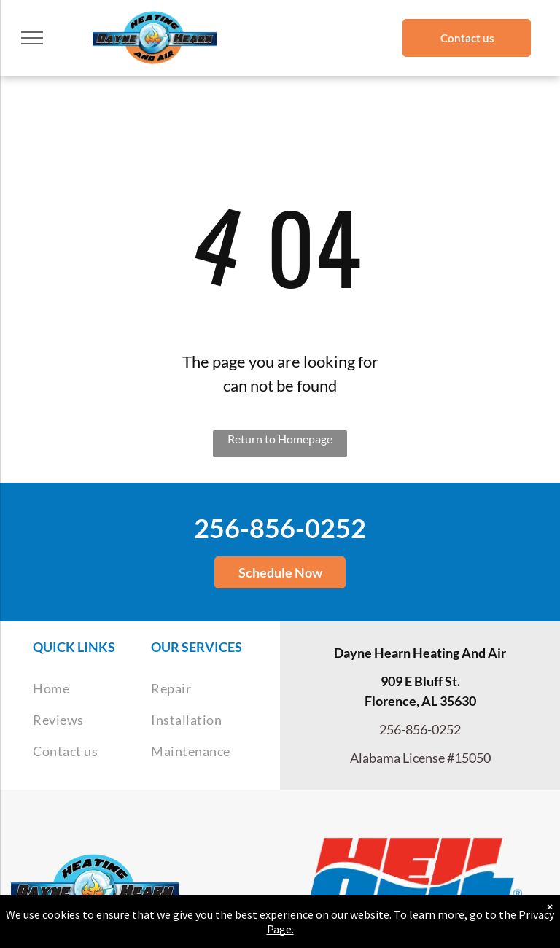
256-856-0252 (280, 528)
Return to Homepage (280, 439)
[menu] (32, 38)
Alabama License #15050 (420, 758)
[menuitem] (92, 689)
